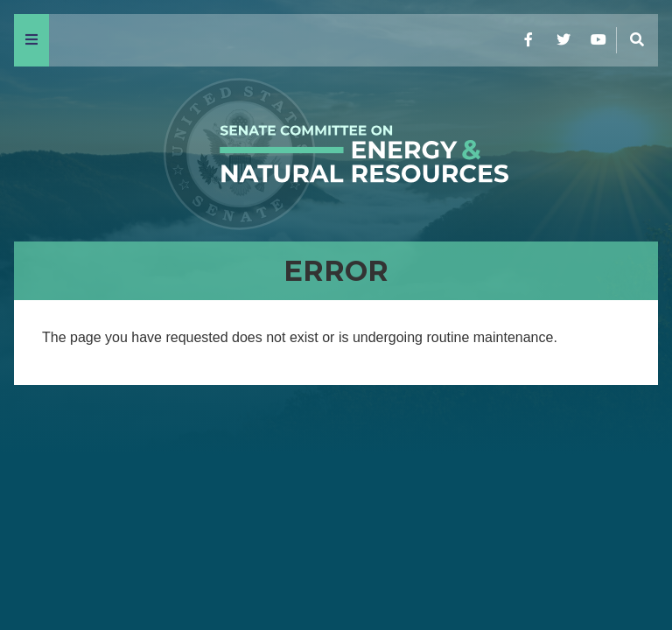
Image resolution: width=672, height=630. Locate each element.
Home (45, 570)
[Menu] (31, 40)
